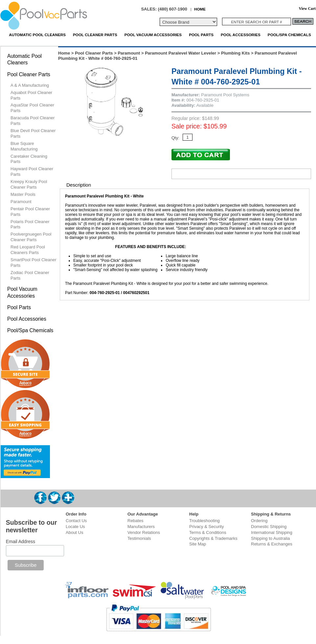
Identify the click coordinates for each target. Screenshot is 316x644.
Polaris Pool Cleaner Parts (30, 224)
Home (64, 53)
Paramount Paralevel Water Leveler (181, 53)
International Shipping (272, 532)
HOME (200, 9)
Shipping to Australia (271, 538)
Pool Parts (201, 35)
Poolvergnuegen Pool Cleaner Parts (31, 237)
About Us (74, 532)
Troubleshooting (204, 521)
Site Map (198, 544)
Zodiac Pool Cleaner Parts (30, 275)
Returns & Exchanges (272, 544)
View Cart (307, 9)
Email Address (21, 541)
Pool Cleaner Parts (95, 35)
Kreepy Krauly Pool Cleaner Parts (29, 184)
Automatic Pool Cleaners (37, 35)
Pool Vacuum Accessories (153, 35)
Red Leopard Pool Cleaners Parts (28, 250)
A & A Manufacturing (30, 85)
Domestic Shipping (269, 527)
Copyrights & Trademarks (213, 538)
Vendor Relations (144, 532)
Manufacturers (141, 527)
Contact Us (76, 521)
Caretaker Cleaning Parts (29, 159)
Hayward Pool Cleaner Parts (32, 172)
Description (79, 185)
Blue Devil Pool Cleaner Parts (33, 133)
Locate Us (75, 527)
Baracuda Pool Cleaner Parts (33, 121)
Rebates (135, 521)
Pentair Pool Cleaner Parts (30, 212)
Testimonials (139, 538)
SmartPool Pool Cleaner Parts (33, 263)
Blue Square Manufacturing (24, 146)
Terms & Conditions (208, 532)
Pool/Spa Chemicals (289, 35)
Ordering (259, 521)
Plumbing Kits (235, 53)
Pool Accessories (241, 35)
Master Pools (23, 194)
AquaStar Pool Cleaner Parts (32, 108)
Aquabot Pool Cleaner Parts (31, 95)
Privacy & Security (206, 527)
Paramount (129, 53)
